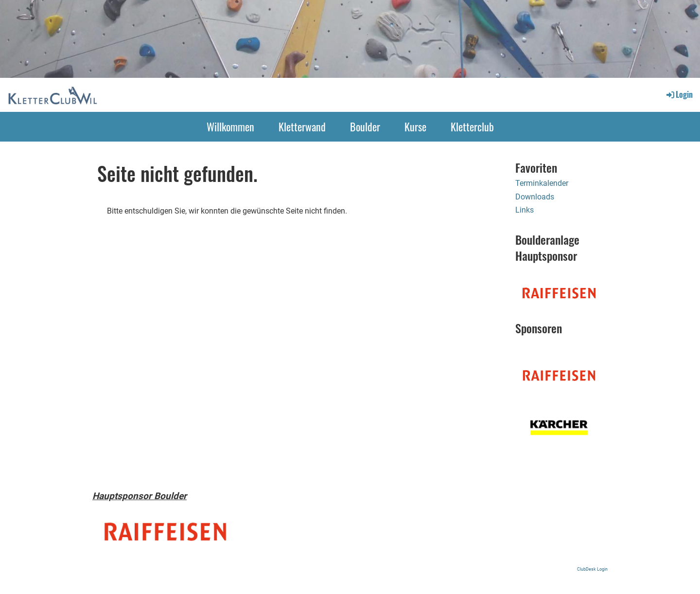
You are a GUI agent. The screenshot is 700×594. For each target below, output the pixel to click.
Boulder (365, 126)
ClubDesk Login (592, 569)
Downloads (535, 197)
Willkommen (230, 126)
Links (525, 210)
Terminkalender (542, 183)
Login (679, 94)
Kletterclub (472, 126)
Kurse (415, 126)
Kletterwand (302, 126)
